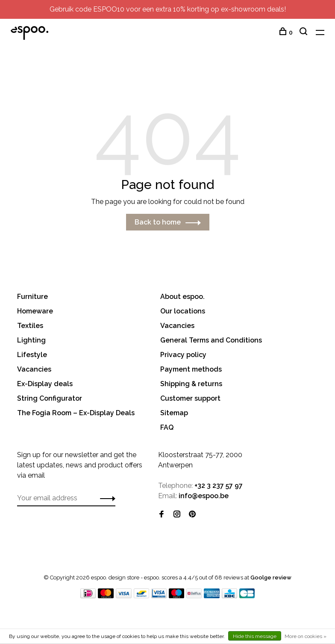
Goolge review (271, 578)
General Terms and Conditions (211, 340)
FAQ (167, 427)
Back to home (158, 222)
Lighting (31, 340)
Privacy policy (183, 355)
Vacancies (34, 369)
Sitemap (174, 413)
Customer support (190, 398)
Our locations (183, 311)
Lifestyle (32, 355)
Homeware (35, 311)
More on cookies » (306, 636)
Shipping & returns (191, 384)
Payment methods (191, 369)
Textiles (30, 326)
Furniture (32, 297)
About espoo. (182, 297)
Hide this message (255, 636)
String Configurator (50, 398)
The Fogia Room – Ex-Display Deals (76, 413)
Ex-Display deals (45, 384)
